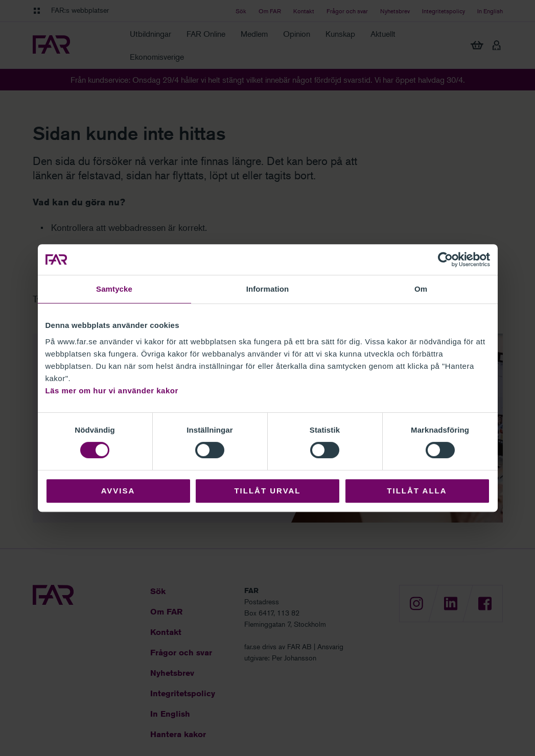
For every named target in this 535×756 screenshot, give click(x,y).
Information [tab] (268, 289)
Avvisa (118, 491)
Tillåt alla (417, 491)
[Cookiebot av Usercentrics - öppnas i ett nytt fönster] (445, 259)
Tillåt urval (267, 491)
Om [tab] (421, 289)
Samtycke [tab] (114, 289)
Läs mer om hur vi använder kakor (112, 391)
